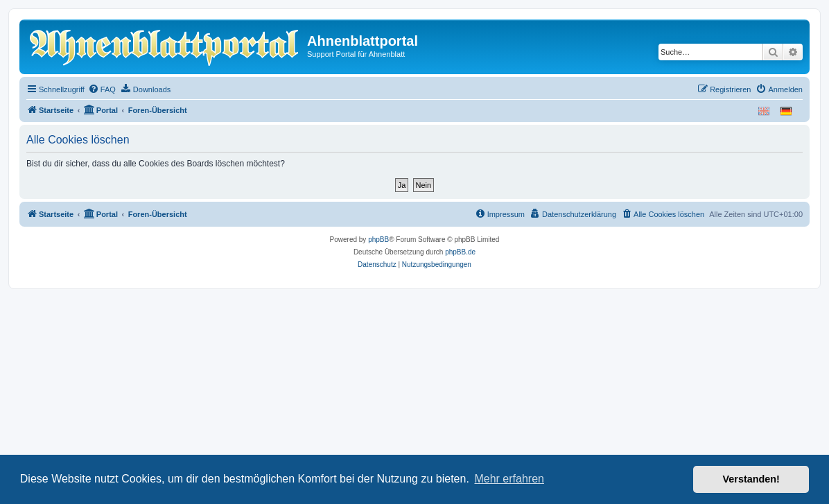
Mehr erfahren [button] (509, 479)
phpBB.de (460, 252)
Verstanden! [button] (751, 479)
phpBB (378, 240)
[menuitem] (102, 89)
